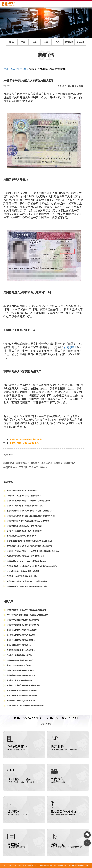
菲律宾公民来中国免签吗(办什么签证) (20, 670)
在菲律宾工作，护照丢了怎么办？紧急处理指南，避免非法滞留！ (30, 546)
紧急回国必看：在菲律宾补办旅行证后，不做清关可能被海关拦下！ (31, 511)
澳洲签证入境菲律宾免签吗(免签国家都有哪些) (24, 685)
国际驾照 (23, 467)
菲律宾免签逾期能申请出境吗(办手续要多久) (23, 625)
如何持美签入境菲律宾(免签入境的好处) (21, 701)
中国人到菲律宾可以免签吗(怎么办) (19, 645)
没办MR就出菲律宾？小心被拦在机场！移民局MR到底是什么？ (30, 541)
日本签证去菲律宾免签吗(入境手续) (19, 655)
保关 (57, 42)
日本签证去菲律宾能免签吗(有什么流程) (21, 635)
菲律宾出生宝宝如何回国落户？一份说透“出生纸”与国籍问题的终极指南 (33, 551)
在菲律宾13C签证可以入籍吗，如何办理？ (22, 576)
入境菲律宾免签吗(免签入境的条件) (19, 680)
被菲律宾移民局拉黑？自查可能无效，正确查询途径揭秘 (27, 581)
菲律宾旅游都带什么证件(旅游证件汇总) (24, 443)
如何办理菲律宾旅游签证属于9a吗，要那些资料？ (25, 531)
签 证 (11, 42)
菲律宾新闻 (23, 69)
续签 (23, 42)
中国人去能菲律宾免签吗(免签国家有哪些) (22, 696)
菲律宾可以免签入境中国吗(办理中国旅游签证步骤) (25, 706)
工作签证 (34, 467)
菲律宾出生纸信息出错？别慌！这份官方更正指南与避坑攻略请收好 (31, 516)
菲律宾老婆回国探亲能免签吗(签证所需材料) (23, 620)
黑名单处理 (47, 463)
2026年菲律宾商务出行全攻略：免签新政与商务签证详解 (27, 615)
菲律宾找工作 (22, 463)
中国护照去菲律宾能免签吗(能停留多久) (21, 640)
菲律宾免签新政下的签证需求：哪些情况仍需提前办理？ (27, 586)
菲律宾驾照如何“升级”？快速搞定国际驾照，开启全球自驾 (28, 521)
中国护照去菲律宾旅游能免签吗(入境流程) (22, 630)
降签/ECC (44, 467)
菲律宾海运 (70, 463)
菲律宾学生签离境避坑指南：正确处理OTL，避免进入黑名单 (29, 501)
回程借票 (69, 42)
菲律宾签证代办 (15, 865)
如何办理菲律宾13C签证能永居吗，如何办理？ (24, 571)
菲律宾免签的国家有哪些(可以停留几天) (21, 660)
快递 (34, 42)
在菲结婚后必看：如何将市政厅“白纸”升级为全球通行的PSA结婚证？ (32, 566)
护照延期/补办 (10, 467)
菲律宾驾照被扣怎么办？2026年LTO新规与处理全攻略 (26, 561)
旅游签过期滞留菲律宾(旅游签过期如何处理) (26, 439)
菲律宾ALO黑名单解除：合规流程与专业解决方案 (25, 506)
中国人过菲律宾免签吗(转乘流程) (19, 665)
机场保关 (35, 463)
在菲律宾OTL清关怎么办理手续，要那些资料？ (24, 496)
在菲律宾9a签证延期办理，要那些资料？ (21, 536)
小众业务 (80, 42)
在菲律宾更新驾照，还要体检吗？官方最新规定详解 (25, 556)
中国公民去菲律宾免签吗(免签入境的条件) (22, 691)
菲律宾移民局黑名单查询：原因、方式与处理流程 (25, 526)
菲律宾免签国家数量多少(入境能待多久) (21, 650)
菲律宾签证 (9, 69)
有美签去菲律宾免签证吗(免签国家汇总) (21, 675)
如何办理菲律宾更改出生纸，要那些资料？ (22, 491)
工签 (46, 42)
